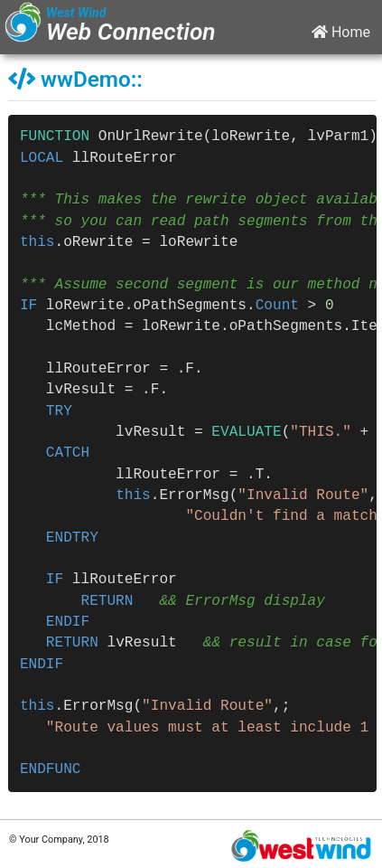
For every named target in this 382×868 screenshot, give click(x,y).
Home (341, 32)
